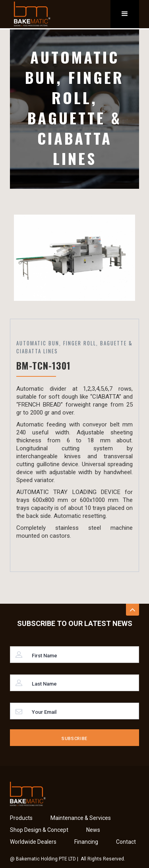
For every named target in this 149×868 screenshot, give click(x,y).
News (93, 830)
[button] (125, 14)
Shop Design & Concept (39, 830)
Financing (86, 842)
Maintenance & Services (81, 818)
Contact (126, 842)
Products (21, 818)
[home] (30, 14)
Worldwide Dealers (33, 842)
